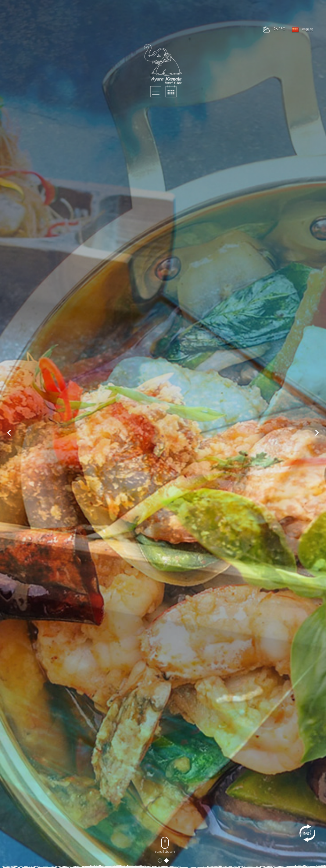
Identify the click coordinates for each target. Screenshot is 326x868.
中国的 (302, 30)
